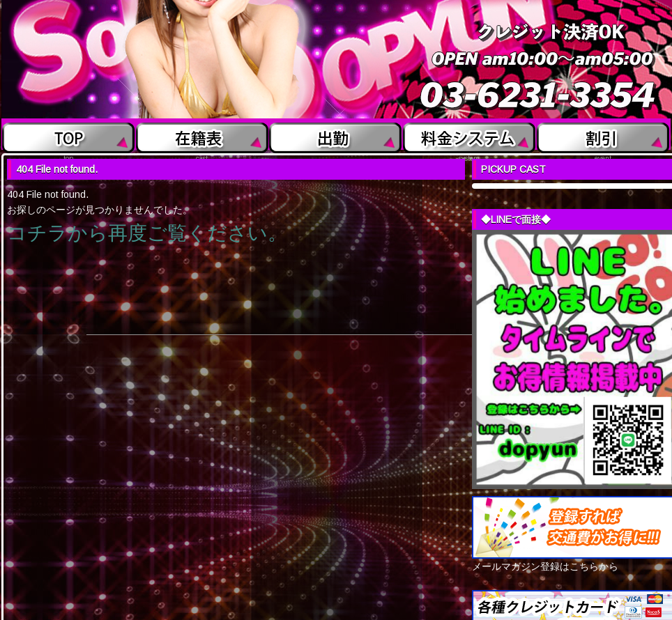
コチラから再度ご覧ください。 (147, 233)
